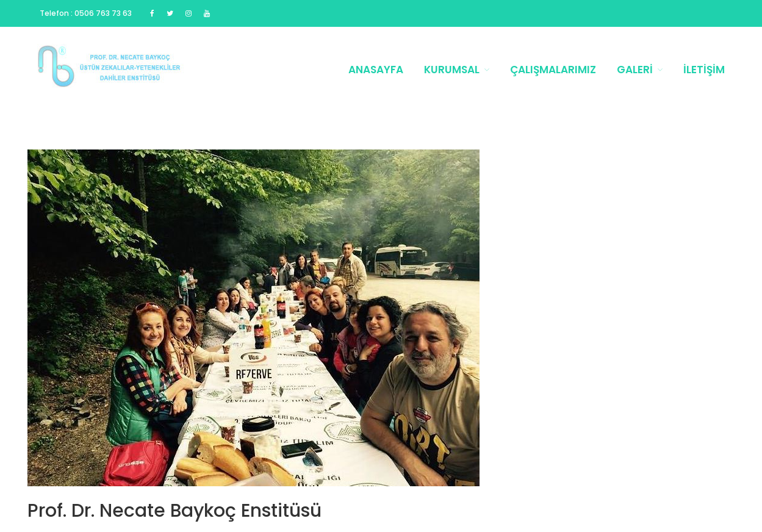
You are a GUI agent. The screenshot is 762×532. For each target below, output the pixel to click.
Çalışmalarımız (553, 70)
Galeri (635, 70)
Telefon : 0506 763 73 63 (86, 13)
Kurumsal (452, 70)
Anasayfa (376, 70)
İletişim (704, 70)
